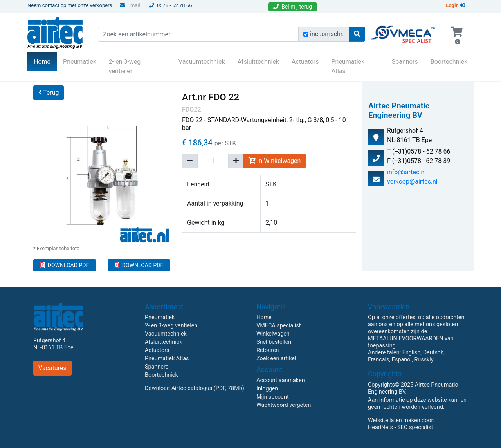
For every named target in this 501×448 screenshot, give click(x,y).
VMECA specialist (278, 326)
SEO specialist (415, 427)
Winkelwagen (273, 334)
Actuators (305, 62)
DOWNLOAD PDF (65, 265)
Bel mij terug (293, 7)
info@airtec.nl (406, 172)
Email (130, 5)
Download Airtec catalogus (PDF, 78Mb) (195, 388)
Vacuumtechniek (202, 62)
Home (45, 61)
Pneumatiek (80, 62)
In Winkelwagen (275, 161)
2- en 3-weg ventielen (125, 66)
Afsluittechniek (258, 62)
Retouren (268, 350)
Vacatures (52, 368)
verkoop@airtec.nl (412, 182)
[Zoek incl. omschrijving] (306, 34)
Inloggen (267, 389)
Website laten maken (394, 420)
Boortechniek (449, 62)
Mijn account (273, 397)
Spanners (405, 62)
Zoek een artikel (276, 359)
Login (455, 5)
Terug (49, 93)
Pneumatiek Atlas (348, 66)
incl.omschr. (327, 34)
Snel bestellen (274, 342)
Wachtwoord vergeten (284, 405)
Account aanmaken (281, 380)
